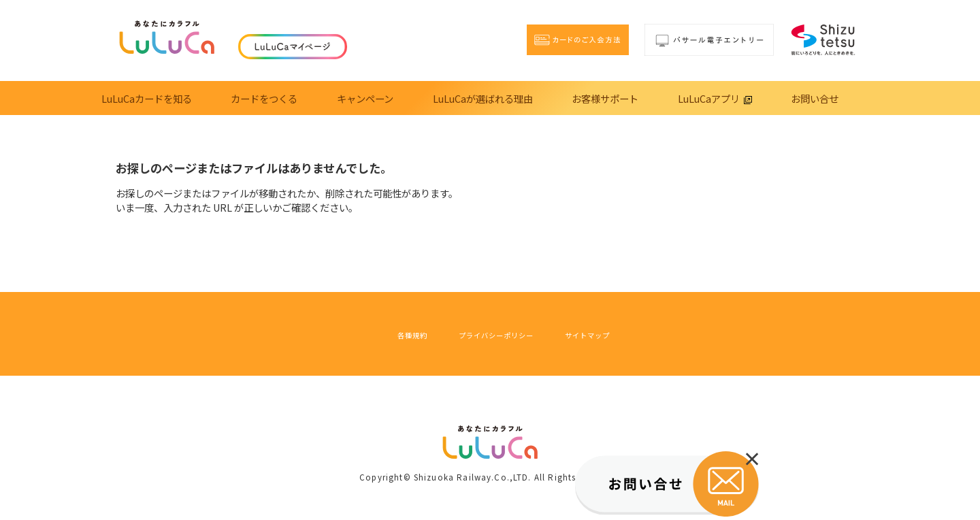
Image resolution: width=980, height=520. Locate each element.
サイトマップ (619, 334)
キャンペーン (365, 98)
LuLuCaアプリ (715, 98)
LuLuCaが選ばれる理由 (483, 98)
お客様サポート (605, 98)
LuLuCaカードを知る (147, 98)
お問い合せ (815, 98)
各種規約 (377, 334)
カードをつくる (264, 98)
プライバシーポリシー (491, 334)
